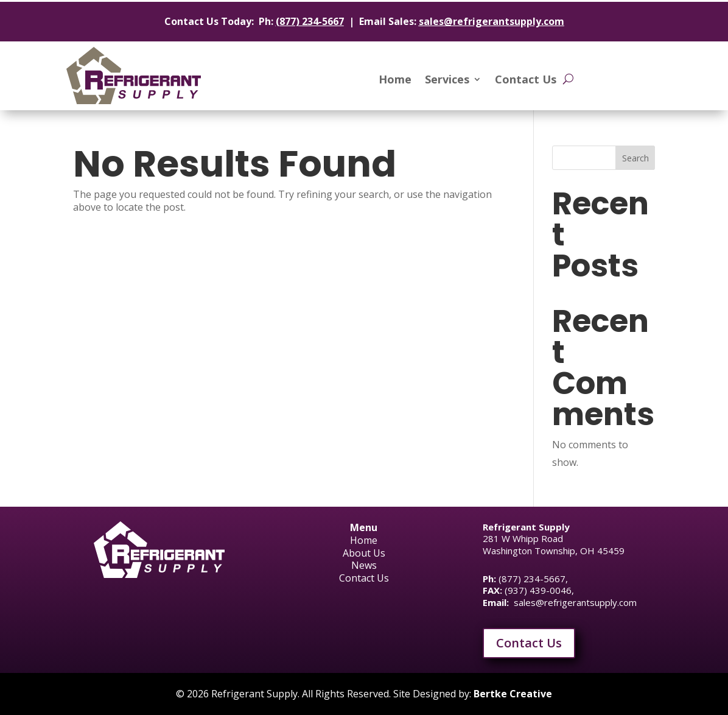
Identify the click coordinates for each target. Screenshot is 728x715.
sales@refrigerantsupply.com (492, 21)
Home (395, 81)
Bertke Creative (513, 694)
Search (635, 158)
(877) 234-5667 (310, 21)
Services (447, 81)
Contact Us (526, 81)
